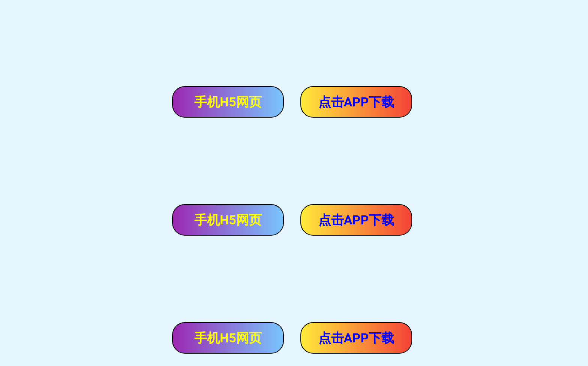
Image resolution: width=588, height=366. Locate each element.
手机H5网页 (228, 102)
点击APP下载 (356, 102)
